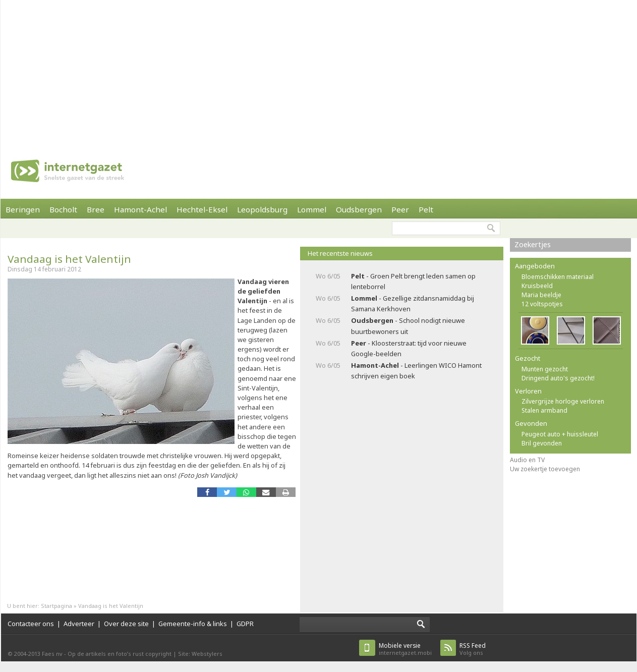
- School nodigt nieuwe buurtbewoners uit (408, 326)
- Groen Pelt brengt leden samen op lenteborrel (413, 281)
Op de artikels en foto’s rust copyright (120, 654)
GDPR (245, 624)
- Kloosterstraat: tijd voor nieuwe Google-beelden (409, 348)
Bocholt (63, 209)
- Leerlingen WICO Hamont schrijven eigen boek (416, 371)
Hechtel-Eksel (202, 209)
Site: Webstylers (200, 654)
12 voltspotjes (542, 304)
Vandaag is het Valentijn (69, 259)
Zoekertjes (533, 244)
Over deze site (126, 624)
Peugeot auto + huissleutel (560, 434)
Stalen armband (544, 410)
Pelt (426, 209)
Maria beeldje (541, 295)
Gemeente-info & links (193, 624)
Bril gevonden (542, 443)
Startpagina (56, 606)
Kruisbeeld (537, 286)
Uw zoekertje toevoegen (545, 469)
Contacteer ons (31, 624)
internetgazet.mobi (405, 649)
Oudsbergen (359, 209)
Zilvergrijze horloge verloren (563, 401)
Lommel (312, 209)
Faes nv (52, 654)
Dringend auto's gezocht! (558, 378)
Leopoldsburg (262, 209)
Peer (400, 209)
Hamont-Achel (140, 209)
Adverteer (79, 624)
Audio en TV (527, 460)
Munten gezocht (545, 369)
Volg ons (473, 649)
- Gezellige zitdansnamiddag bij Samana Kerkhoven (413, 303)
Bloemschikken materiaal (558, 277)
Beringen (23, 209)
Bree (96, 209)
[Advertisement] (195, 71)
